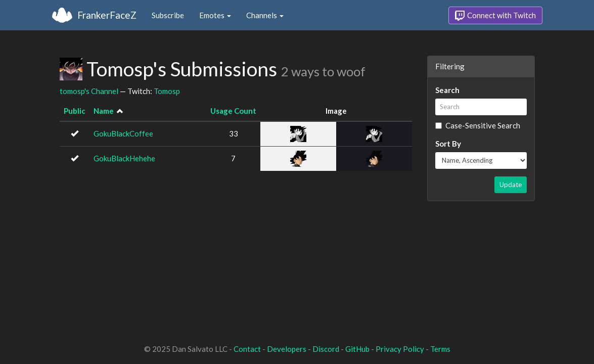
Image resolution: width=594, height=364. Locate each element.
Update (511, 185)
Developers (287, 349)
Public (75, 111)
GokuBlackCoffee (123, 133)
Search (447, 90)
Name (104, 111)
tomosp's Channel (89, 91)
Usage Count (233, 111)
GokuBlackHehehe (124, 158)
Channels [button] (265, 15)
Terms (440, 349)
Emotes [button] (215, 15)
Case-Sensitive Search (478, 125)
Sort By (448, 144)
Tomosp (167, 91)
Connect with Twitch (495, 16)
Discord (326, 349)
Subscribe (168, 15)
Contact (247, 349)
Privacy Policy (400, 349)
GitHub (357, 349)
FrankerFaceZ (107, 15)
